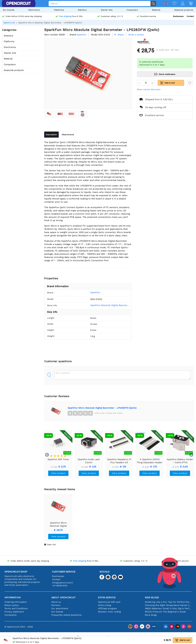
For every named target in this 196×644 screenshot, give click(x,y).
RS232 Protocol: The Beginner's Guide (165, 612)
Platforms (59, 10)
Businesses (178, 16)
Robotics (82, 10)
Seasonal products (184, 10)
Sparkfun (91, 292)
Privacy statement (14, 612)
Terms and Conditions (16, 608)
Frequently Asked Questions (66, 615)
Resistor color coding (109, 612)
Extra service (107, 597)
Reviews (56, 605)
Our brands (9, 10)
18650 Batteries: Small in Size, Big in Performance (168, 608)
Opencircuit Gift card (109, 602)
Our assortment (60, 608)
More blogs (151, 615)
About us (56, 602)
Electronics (34, 10)
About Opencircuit (63, 597)
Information (13, 597)
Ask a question (63, 373)
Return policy (12, 605)
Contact (190, 16)
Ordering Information (16, 602)
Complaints (10, 615)
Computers (132, 10)
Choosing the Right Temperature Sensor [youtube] (168, 605)
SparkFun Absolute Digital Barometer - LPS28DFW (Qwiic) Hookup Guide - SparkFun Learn (108, 305)
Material (156, 10)
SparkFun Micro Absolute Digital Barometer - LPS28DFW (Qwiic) (102, 408)
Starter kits (107, 10)
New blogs (152, 597)
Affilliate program (107, 608)
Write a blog (105, 605)
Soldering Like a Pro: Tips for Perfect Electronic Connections (168, 602)
